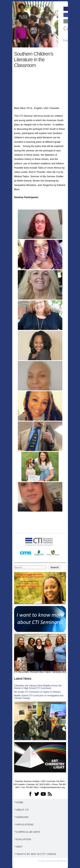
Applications (24, 825)
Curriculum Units (27, 832)
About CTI (22, 810)
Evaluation (23, 839)
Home (19, 802)
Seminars (21, 817)
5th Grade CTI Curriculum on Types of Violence (37, 692)
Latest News (23, 679)
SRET (18, 847)
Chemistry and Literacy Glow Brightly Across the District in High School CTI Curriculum (38, 687)
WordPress (62, 861)
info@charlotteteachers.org (53, 787)
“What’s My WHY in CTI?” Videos (35, 854)
